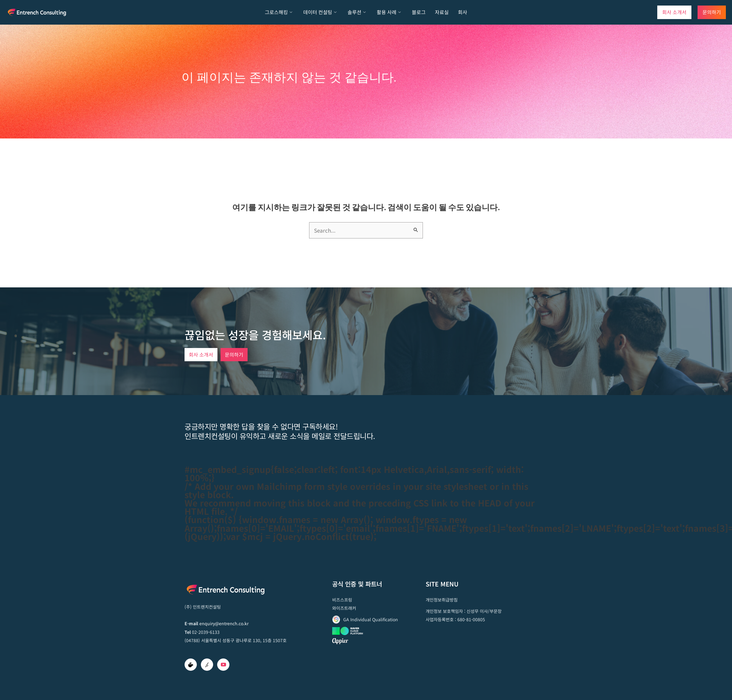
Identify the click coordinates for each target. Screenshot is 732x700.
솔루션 (357, 12)
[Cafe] (191, 665)
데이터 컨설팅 (320, 12)
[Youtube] (223, 665)
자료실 (442, 12)
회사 (463, 12)
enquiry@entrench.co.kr (224, 623)
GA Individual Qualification (371, 619)
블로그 (419, 12)
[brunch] (207, 665)
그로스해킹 (278, 12)
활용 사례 (389, 12)
